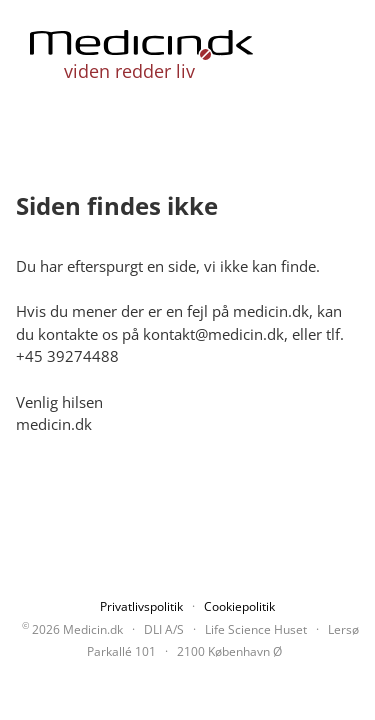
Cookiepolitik (239, 607)
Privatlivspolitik (141, 607)
